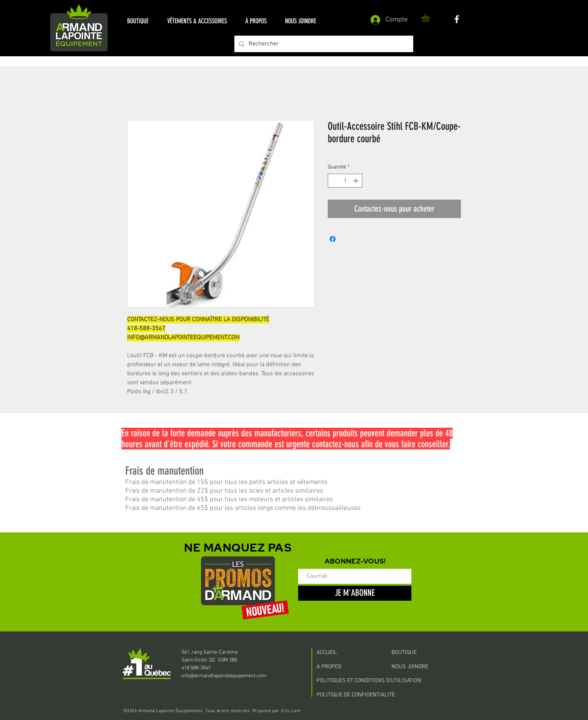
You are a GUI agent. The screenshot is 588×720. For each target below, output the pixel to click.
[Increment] (356, 181)
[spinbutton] (345, 181)
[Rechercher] (323, 44)
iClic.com (291, 711)
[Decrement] (334, 181)
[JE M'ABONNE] (355, 593)
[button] (138, 21)
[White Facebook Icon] (457, 19)
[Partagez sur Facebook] (333, 239)
